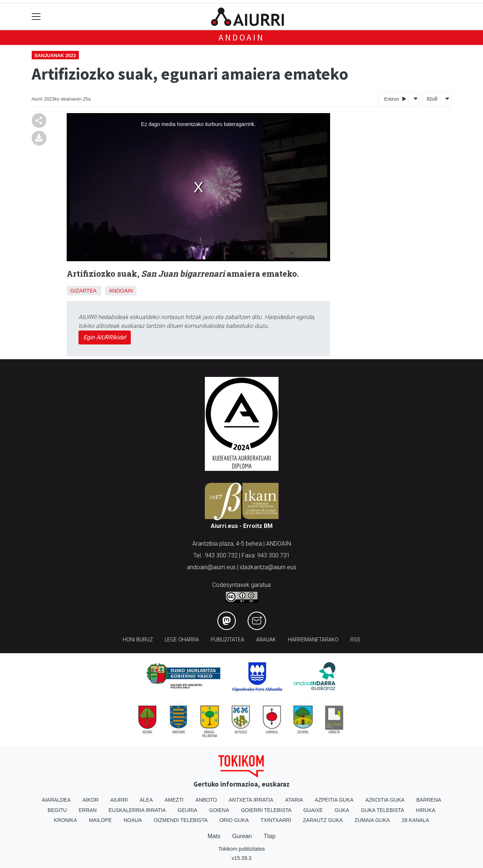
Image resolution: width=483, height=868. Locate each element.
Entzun (395, 99)
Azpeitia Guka (334, 800)
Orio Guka (234, 820)
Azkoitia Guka (385, 800)
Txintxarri (276, 820)
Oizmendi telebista (181, 820)
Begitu (57, 810)
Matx (214, 836)
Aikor (91, 800)
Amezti (174, 800)
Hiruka (426, 810)
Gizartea (83, 291)
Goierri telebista (266, 810)
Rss (355, 640)
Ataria (294, 800)
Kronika (65, 820)
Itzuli (432, 99)
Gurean (242, 836)
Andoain (241, 37)
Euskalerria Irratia (137, 810)
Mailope (100, 820)
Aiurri (119, 800)
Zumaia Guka (372, 820)
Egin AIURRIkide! (105, 337)
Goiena (219, 810)
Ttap (270, 836)
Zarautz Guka (323, 820)
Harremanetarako (313, 640)
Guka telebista (383, 810)
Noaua (133, 820)
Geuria (188, 810)
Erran (87, 810)
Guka (342, 810)
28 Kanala (415, 820)
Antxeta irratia (251, 800)
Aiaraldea (56, 800)
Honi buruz (138, 640)
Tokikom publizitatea (241, 849)
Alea (146, 800)
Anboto (206, 800)
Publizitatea (227, 640)
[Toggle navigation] (36, 17)
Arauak (266, 640)
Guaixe (313, 810)
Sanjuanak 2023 (55, 55)
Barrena (429, 800)
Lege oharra (182, 640)
